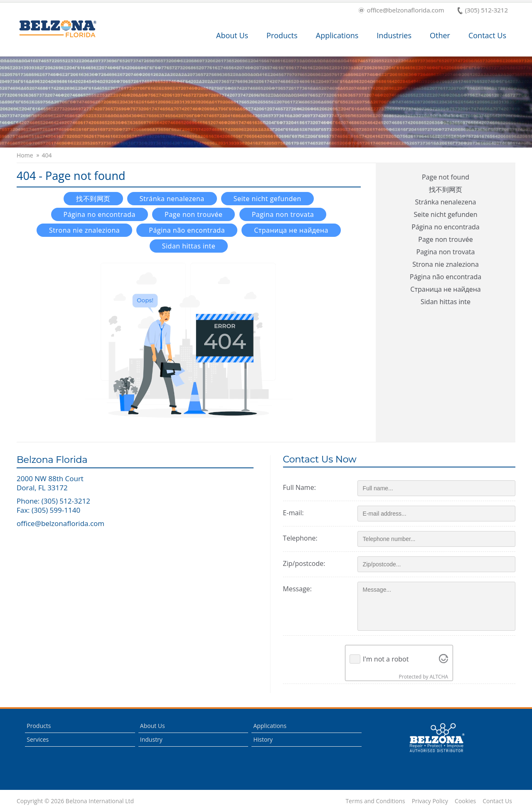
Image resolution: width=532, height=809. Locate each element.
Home (25, 155)
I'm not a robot (386, 659)
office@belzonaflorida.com (401, 11)
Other (440, 35)
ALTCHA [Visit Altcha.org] (439, 677)
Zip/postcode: (304, 563)
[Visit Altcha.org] (443, 659)
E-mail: (293, 513)
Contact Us (487, 35)
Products (282, 35)
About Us (232, 35)
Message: (297, 589)
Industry (151, 739)
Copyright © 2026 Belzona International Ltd (75, 801)
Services (38, 739)
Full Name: (299, 487)
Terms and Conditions (375, 801)
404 (47, 155)
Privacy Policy (430, 801)
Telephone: (300, 538)
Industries (394, 35)
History (263, 739)
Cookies (465, 801)
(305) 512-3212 (483, 11)
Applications (337, 35)
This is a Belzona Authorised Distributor (437, 738)
